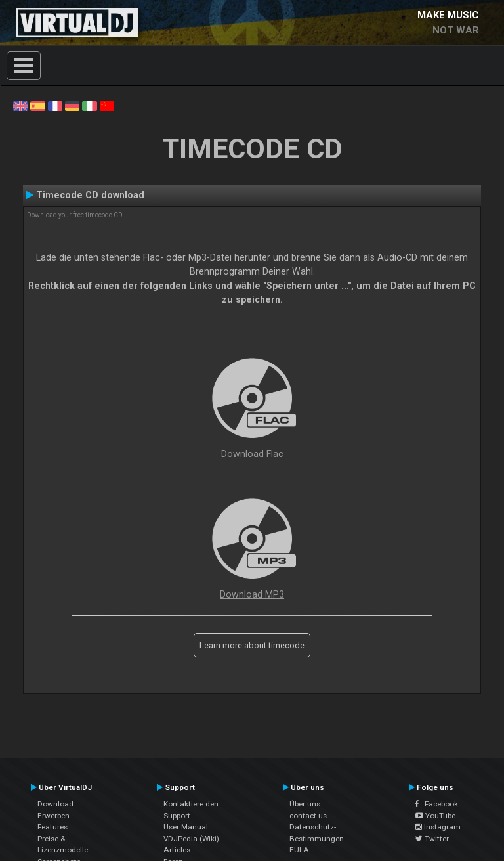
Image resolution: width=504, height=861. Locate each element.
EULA (299, 850)
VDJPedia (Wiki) (191, 839)
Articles (177, 850)
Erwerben (53, 816)
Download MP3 (252, 594)
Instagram (438, 827)
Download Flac (252, 454)
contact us (308, 816)
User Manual (186, 827)
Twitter (432, 839)
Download (55, 804)
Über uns (305, 804)
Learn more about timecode (252, 645)
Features (52, 827)
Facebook (437, 804)
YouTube (435, 816)
